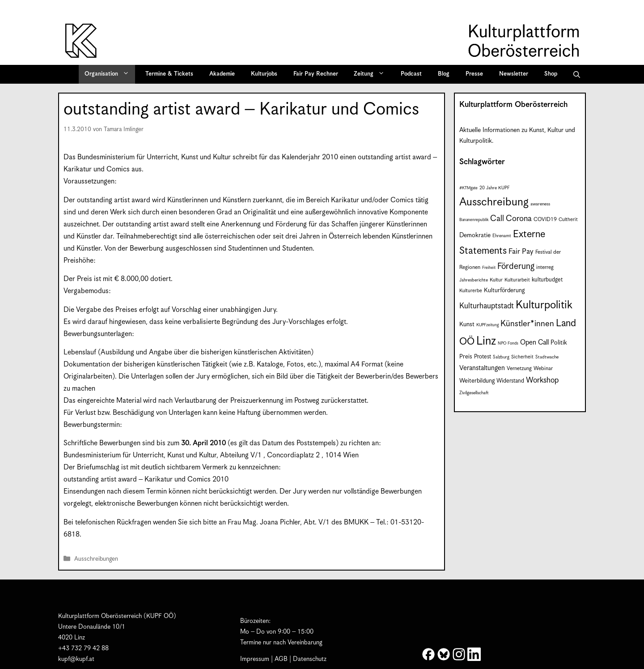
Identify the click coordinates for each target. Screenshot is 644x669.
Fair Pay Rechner (316, 74)
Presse (474, 74)
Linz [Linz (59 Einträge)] (486, 341)
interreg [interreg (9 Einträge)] (545, 267)
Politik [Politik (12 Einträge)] (559, 343)
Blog (444, 74)
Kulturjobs (264, 74)
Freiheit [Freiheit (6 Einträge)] (489, 268)
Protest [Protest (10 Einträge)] (483, 357)
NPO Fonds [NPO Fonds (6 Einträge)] (508, 343)
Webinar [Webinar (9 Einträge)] (543, 369)
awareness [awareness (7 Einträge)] (540, 204)
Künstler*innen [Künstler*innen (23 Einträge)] (527, 324)
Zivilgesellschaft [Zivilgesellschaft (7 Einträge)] (474, 393)
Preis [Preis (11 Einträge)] (466, 357)
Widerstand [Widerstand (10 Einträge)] (510, 381)
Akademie (222, 74)
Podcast (411, 74)
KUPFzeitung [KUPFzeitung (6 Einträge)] (487, 325)
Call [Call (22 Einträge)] (497, 219)
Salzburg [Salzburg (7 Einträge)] (501, 357)
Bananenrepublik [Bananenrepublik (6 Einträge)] (474, 220)
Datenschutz (310, 659)
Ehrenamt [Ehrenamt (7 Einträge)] (502, 236)
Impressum (255, 659)
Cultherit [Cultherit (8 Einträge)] (568, 219)
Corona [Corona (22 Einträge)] (519, 219)
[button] (577, 74)
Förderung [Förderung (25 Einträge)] (516, 266)
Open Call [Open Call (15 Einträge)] (534, 343)
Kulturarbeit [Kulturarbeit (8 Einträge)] (517, 280)
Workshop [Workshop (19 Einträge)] (542, 380)
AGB (281, 659)
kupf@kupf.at (76, 659)
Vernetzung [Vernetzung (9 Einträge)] (519, 369)
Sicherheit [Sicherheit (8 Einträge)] (522, 357)
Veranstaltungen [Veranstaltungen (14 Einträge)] (482, 368)
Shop (551, 74)
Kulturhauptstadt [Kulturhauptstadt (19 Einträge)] (487, 306)
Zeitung (372, 74)
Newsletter (514, 74)
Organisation (110, 74)
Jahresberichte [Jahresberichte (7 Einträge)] (474, 280)
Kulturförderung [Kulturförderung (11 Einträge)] (504, 291)
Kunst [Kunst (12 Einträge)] (467, 324)
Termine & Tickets (169, 74)
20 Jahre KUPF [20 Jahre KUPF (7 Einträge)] (495, 188)
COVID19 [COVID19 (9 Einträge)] (545, 219)
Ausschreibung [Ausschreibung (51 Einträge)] (494, 202)
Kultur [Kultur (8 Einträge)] (496, 280)
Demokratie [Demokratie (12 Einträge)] (475, 235)
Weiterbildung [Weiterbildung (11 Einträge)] (477, 381)
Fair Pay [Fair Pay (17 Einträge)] (521, 252)
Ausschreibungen (96, 560)
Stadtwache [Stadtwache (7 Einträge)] (547, 357)
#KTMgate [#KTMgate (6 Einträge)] (468, 188)
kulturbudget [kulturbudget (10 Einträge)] (547, 280)
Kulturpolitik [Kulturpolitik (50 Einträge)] (544, 305)
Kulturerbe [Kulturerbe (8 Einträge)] (471, 291)
